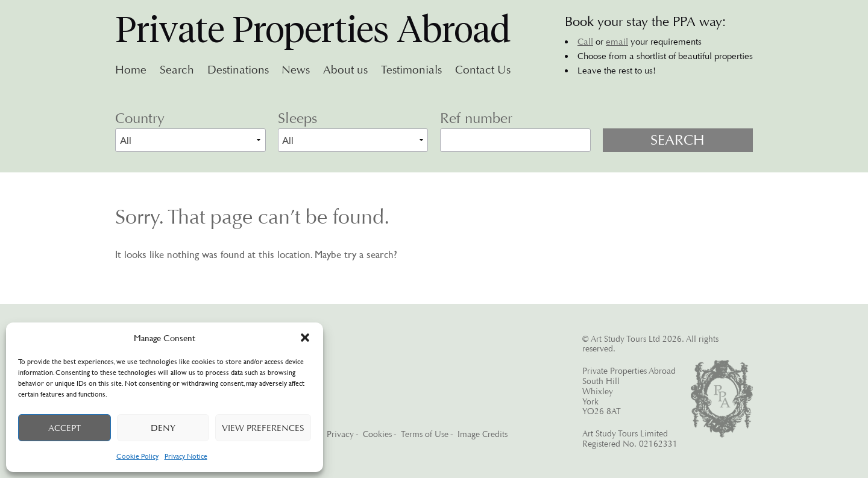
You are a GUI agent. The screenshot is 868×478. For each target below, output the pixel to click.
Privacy (340, 434)
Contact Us (483, 70)
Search (177, 70)
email (617, 42)
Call (585, 42)
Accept (64, 428)
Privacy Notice (186, 456)
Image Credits (483, 434)
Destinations (238, 70)
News (296, 70)
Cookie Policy (137, 456)
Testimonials (411, 70)
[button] (305, 338)
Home (131, 70)
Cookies (377, 434)
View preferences (263, 428)
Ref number (476, 118)
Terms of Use (425, 434)
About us (345, 70)
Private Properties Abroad (313, 30)
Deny (163, 428)
